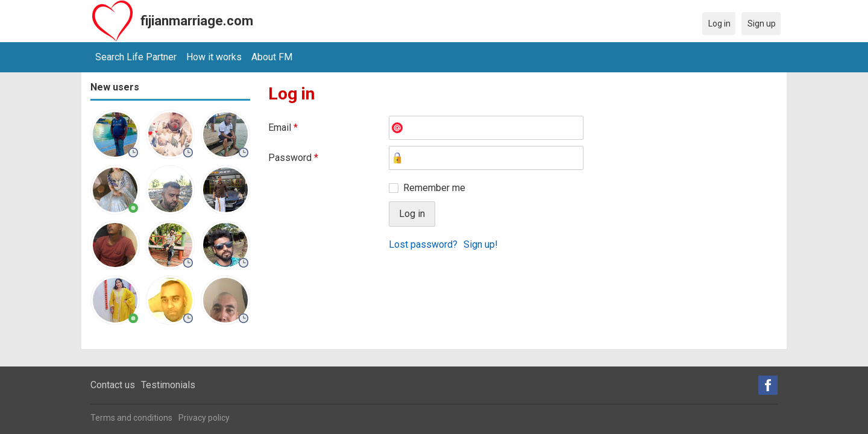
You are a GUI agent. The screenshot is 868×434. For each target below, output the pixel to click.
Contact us (113, 385)
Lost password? (423, 244)
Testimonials (168, 385)
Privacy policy (204, 418)
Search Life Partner (136, 57)
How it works (214, 57)
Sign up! (481, 244)
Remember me (434, 188)
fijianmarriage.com (197, 21)
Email (283, 127)
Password (293, 158)
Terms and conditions (131, 418)
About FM (272, 57)
